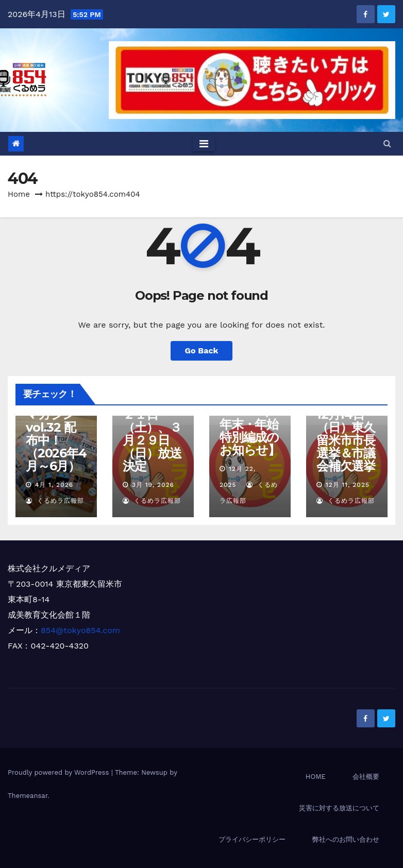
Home (19, 194)
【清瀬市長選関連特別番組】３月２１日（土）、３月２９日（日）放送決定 (152, 421)
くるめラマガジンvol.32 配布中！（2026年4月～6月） (56, 434)
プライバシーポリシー (252, 839)
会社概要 (366, 777)
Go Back (202, 351)
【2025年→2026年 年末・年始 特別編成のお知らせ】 (250, 424)
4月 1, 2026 (54, 485)
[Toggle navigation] (204, 144)
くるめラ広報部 (55, 501)
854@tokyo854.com (80, 630)
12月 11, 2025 (348, 485)
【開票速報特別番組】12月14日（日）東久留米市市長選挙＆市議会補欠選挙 (352, 427)
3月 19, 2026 (153, 485)
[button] (387, 143)
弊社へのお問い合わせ (346, 839)
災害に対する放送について (339, 808)
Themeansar (28, 796)
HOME (316, 777)
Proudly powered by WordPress (60, 772)
